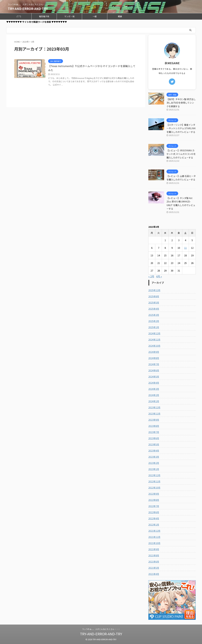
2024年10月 (154, 346)
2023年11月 (154, 414)
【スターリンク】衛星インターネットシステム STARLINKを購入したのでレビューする (181, 128)
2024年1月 (154, 401)
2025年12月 (154, 290)
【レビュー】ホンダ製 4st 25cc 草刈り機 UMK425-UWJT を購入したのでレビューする (181, 203)
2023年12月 (154, 407)
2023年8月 (154, 426)
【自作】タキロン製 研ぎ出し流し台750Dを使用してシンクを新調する (181, 103)
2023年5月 (154, 444)
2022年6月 (154, 512)
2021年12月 (154, 531)
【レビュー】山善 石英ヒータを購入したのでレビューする (181, 178)
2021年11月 (154, 537)
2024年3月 (154, 389)
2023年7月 (154, 432)
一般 (95, 16)
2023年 (25, 42)
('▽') (19, 16)
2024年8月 (154, 358)
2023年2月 (154, 463)
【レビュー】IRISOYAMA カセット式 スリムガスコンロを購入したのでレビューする (181, 154)
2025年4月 (154, 309)
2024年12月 (154, 333)
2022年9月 (154, 494)
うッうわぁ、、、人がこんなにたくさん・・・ (101, 629)
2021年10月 (154, 543)
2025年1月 (154, 327)
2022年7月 (154, 506)
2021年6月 (154, 562)
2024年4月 (154, 383)
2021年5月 (154, 568)
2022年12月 (154, 475)
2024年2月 (154, 395)
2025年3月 (154, 315)
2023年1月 (154, 469)
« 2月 (151, 276)
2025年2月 (154, 321)
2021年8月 (154, 555)
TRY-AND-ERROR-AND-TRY (28, 9)
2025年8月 (154, 296)
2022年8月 (154, 500)
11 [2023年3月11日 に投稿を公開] (185, 248)
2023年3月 (154, 457)
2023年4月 (154, 451)
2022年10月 (154, 488)
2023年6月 (154, 438)
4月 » (159, 276)
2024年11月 (154, 340)
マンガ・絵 (69, 16)
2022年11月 (154, 481)
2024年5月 (154, 377)
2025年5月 (154, 303)
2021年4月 (154, 574)
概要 (120, 16)
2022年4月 (154, 518)
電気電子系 (44, 16)
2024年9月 (154, 352)
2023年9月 (154, 420)
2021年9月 (154, 549)
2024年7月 (154, 364)
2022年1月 (154, 525)
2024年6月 (154, 370)
